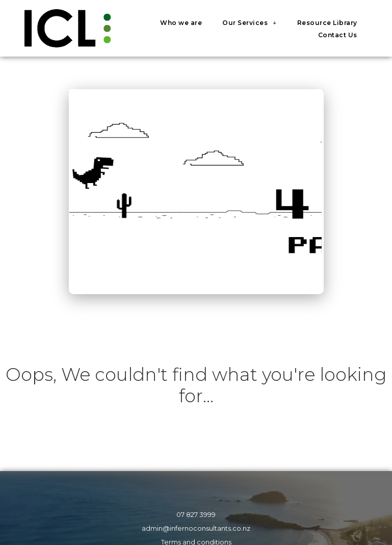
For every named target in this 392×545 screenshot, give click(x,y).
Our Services (249, 23)
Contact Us (338, 35)
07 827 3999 (196, 515)
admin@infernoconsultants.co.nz (196, 528)
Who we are (181, 23)
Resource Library (327, 23)
